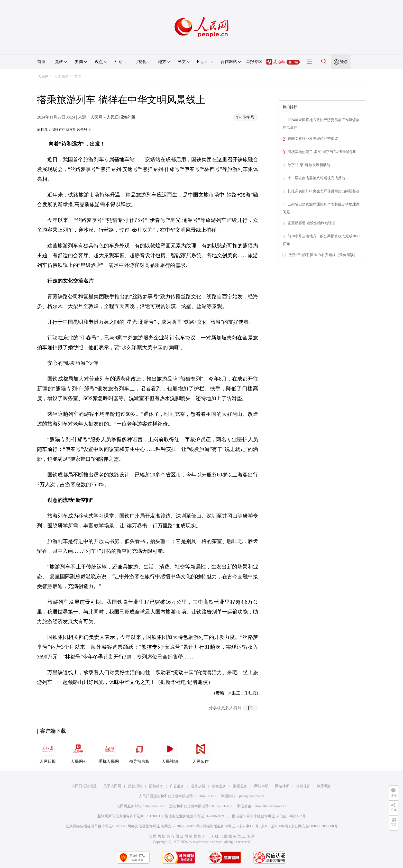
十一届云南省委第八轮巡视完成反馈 (316, 178)
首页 (41, 62)
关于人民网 (112, 786)
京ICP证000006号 (275, 826)
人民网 (43, 76)
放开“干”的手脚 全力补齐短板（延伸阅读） (323, 255)
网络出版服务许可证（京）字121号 (231, 826)
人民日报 (48, 752)
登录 (344, 62)
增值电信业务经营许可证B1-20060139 (194, 816)
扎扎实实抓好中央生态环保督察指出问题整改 (324, 191)
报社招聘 (135, 786)
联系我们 (324, 786)
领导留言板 (139, 752)
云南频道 (61, 76)
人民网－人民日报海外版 (113, 117)
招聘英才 (156, 786)
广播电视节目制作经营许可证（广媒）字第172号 (267, 816)
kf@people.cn (155, 806)
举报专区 (254, 62)
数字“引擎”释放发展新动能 (309, 165)
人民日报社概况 (84, 786)
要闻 (78, 76)
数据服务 (240, 786)
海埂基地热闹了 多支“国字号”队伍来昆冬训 (322, 152)
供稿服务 (219, 786)
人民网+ (78, 752)
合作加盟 (198, 786)
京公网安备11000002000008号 (314, 826)
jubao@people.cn (252, 796)
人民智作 (200, 752)
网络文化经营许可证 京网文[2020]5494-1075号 (164, 826)
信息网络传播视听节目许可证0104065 (95, 826)
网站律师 (282, 786)
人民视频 (170, 752)
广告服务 (177, 786)
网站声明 (261, 786)
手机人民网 (109, 752)
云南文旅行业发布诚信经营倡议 (313, 139)
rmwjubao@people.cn (271, 806)
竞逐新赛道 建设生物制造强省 (312, 223)
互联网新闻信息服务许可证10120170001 (129, 816)
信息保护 (303, 786)
